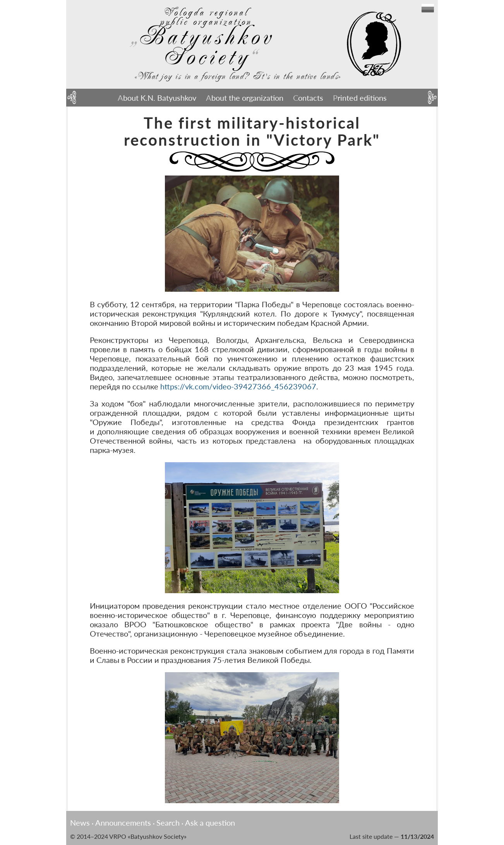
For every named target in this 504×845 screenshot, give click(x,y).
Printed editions (360, 98)
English (428, 8)
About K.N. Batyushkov (157, 98)
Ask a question (210, 823)
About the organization (245, 98)
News (80, 823)
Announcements (123, 823)
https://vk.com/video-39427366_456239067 (238, 386)
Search (168, 823)
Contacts (308, 98)
